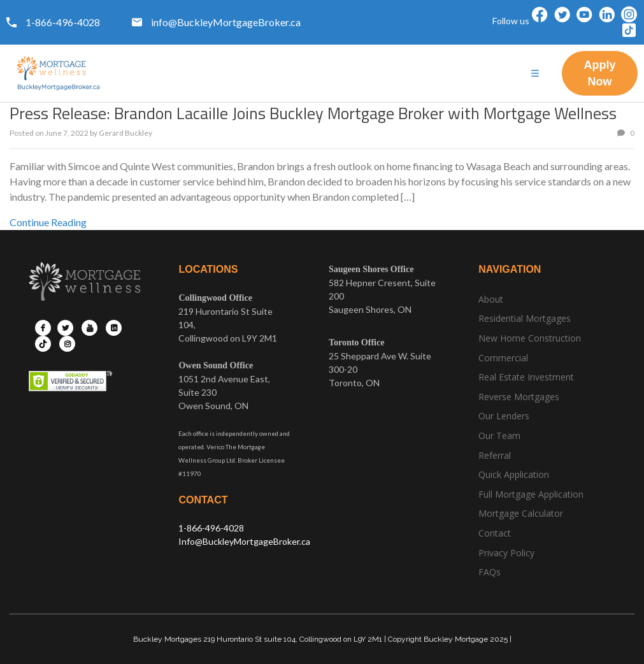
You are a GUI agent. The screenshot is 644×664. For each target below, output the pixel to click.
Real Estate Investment (526, 377)
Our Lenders (504, 416)
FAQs (490, 572)
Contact (495, 533)
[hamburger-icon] (535, 74)
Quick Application (514, 474)
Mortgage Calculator (521, 513)
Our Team (499, 436)
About (491, 299)
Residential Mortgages (525, 318)
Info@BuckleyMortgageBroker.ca (244, 541)
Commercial (503, 358)
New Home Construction (530, 338)
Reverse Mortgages (519, 397)
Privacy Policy (506, 553)
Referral (495, 455)
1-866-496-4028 (211, 528)
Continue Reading (48, 222)
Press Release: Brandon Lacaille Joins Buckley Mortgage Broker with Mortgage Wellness (313, 113)
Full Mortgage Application (531, 494)
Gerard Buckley (125, 133)
